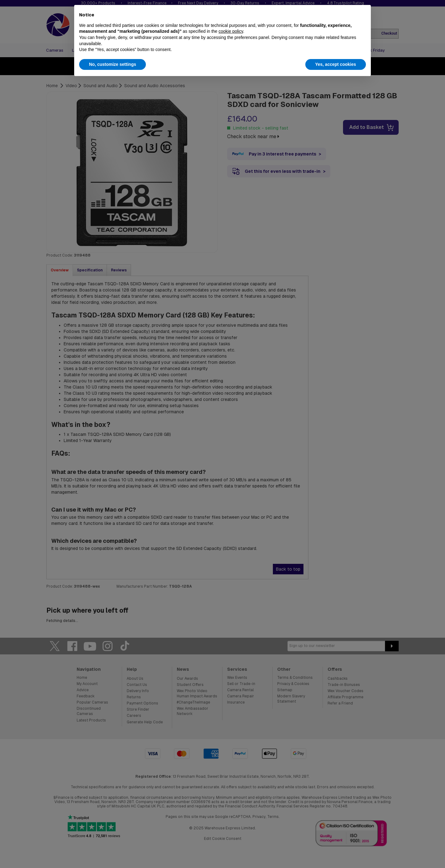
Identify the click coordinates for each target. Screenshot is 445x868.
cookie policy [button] (231, 31)
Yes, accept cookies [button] (336, 64)
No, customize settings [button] (112, 64)
